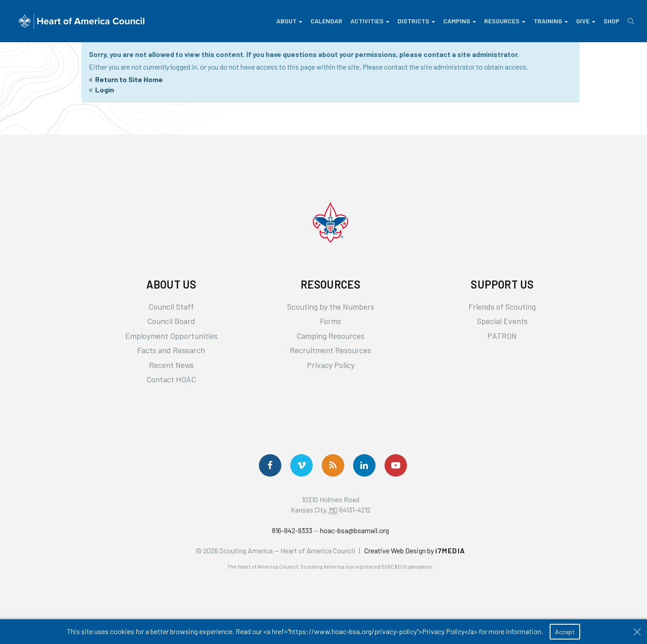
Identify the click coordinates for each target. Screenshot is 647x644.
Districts (416, 21)
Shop (612, 21)
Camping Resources (330, 336)
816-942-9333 (292, 530)
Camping (460, 21)
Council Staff (171, 307)
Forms (330, 321)
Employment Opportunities (171, 336)
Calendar (326, 21)
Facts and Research (171, 350)
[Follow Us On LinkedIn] (364, 465)
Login (105, 90)
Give (586, 21)
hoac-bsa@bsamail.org (354, 530)
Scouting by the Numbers (331, 307)
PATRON (502, 336)
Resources (505, 21)
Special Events (502, 321)
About (289, 21)
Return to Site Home (129, 79)
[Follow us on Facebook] (270, 465)
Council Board (171, 321)
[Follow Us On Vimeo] (302, 465)
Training (551, 21)
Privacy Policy (331, 365)
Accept (565, 632)
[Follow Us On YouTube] (396, 465)
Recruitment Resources (330, 350)
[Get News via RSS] (333, 465)
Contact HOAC (171, 379)
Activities (370, 21)
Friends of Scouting (502, 307)
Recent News (171, 365)
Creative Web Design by (415, 550)
